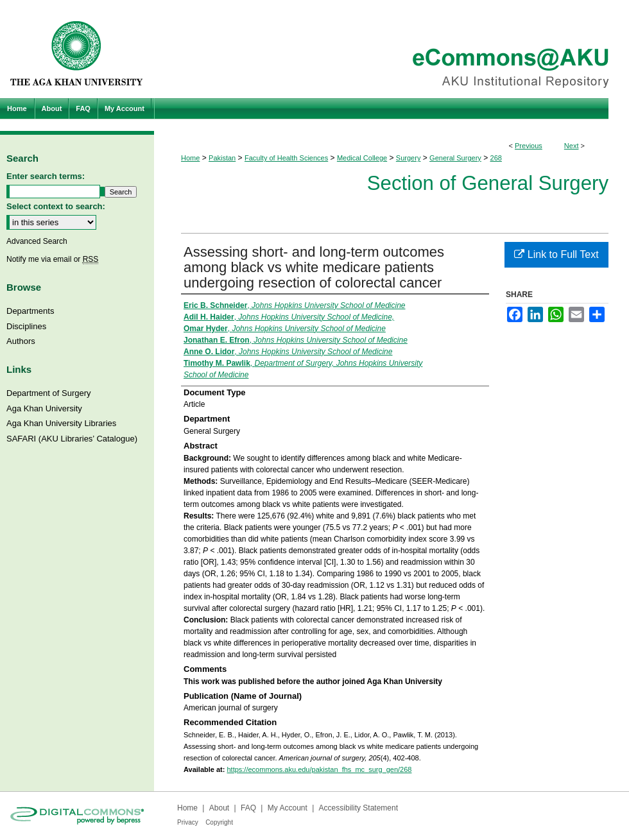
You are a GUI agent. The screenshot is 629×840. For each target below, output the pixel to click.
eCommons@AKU (392, 49)
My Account (288, 808)
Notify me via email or (52, 259)
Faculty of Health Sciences (286, 158)
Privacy (188, 822)
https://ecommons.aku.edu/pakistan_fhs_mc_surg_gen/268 (319, 769)
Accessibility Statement (358, 808)
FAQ (248, 808)
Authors (21, 341)
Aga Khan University (44, 408)
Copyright (219, 822)
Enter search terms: (46, 176)
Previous (529, 146)
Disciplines (26, 326)
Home (190, 158)
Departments (30, 311)
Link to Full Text (556, 254)
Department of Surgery (49, 393)
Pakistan (222, 158)
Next (572, 146)
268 (496, 158)
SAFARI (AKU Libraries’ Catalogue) (72, 439)
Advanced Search (37, 241)
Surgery (409, 158)
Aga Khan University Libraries (61, 423)
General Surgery (455, 158)
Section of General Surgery (488, 183)
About (219, 808)
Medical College (362, 158)
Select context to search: (56, 206)
